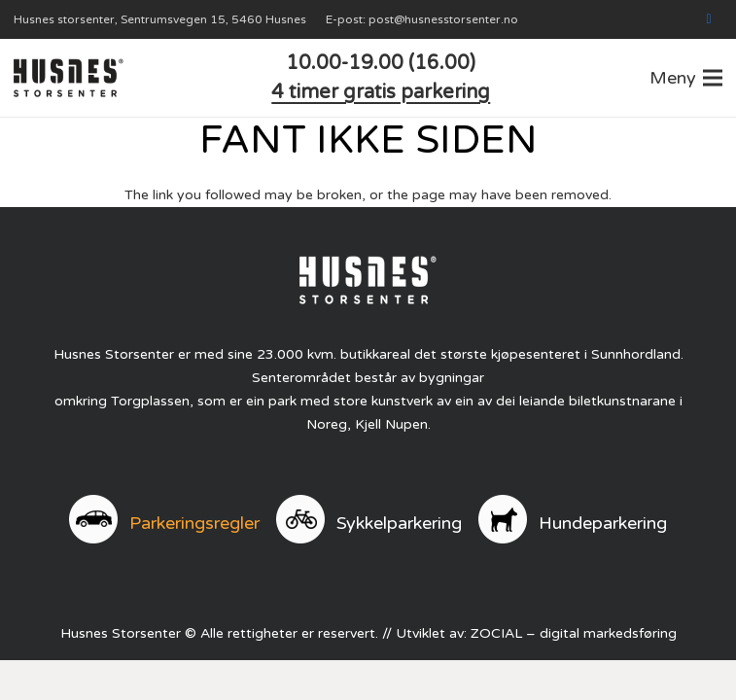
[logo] (69, 78)
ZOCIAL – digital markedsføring (574, 633)
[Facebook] (709, 19)
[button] (686, 78)
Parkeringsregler (194, 523)
